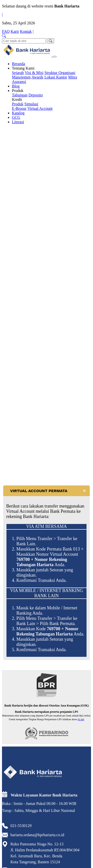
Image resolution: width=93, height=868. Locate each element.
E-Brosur (19, 108)
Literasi (18, 122)
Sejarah (18, 73)
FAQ (6, 31)
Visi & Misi (34, 73)
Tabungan (20, 95)
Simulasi (31, 104)
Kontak (26, 31)
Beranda (18, 64)
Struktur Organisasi (60, 73)
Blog (16, 86)
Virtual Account (40, 108)
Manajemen (21, 77)
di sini (81, 719)
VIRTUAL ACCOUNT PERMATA (39, 491)
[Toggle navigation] (55, 57)
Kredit (17, 99)
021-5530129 (21, 826)
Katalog (18, 113)
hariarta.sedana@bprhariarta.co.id (37, 835)
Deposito (36, 95)
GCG (16, 117)
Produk (18, 91)
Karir (15, 31)
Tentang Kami (23, 68)
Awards (37, 77)
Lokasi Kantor (56, 77)
